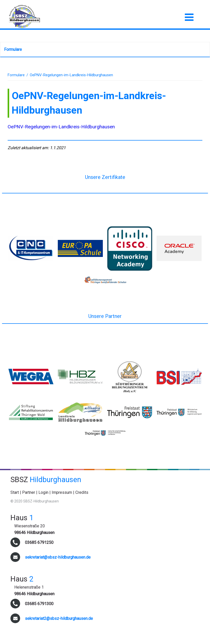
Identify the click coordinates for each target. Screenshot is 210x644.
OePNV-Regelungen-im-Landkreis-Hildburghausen (61, 127)
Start (15, 492)
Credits (82, 492)
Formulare (13, 49)
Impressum (62, 492)
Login (43, 492)
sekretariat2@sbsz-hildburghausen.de (59, 618)
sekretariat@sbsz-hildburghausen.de (58, 557)
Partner (29, 492)
